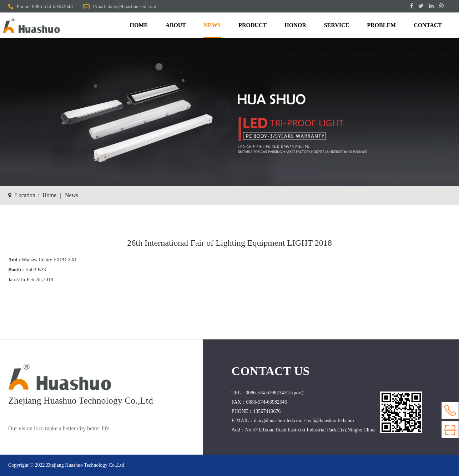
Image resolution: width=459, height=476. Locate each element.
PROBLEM (381, 25)
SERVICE (337, 25)
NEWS (212, 25)
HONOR (295, 25)
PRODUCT (253, 25)
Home (49, 195)
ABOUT (176, 25)
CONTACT (428, 25)
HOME (139, 25)
